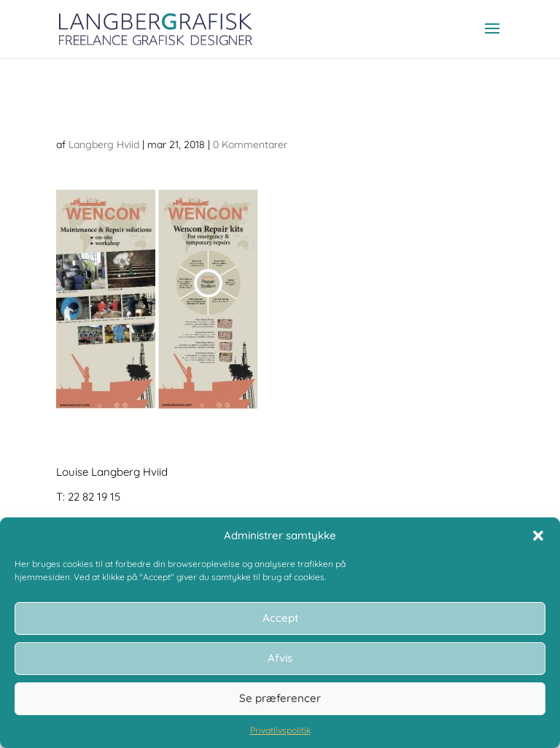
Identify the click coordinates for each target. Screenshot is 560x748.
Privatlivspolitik (280, 730)
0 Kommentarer (250, 144)
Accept (280, 618)
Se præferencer (280, 698)
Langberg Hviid (104, 144)
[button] (538, 536)
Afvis (280, 658)
